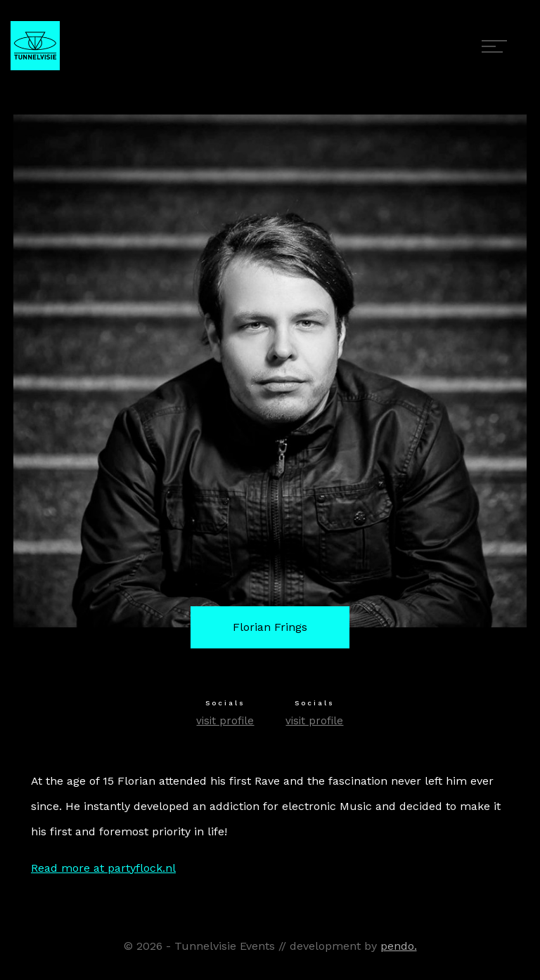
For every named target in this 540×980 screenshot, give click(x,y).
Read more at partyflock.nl (103, 868)
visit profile (225, 721)
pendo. (399, 946)
